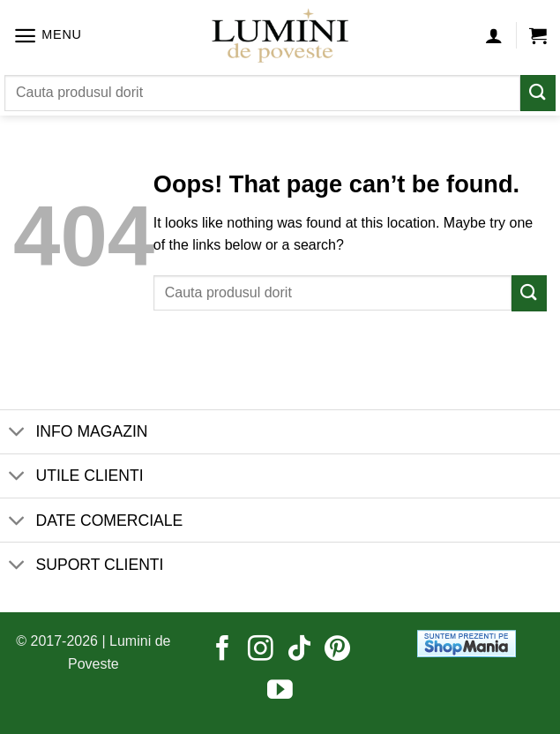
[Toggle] (17, 434)
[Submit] (538, 93)
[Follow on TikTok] (299, 650)
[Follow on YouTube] (280, 692)
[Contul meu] (494, 35)
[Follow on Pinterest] (337, 650)
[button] (48, 36)
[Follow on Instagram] (261, 650)
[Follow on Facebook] (223, 650)
